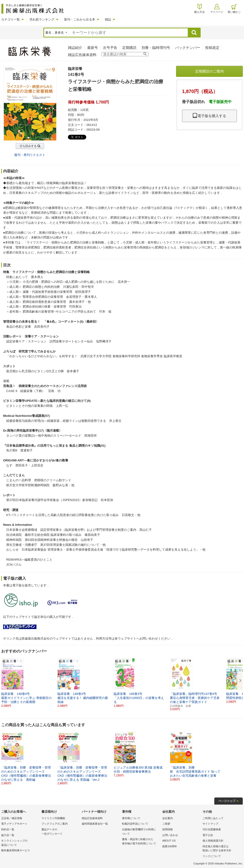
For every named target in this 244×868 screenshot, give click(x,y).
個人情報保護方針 (213, 841)
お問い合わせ (170, 835)
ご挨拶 (166, 824)
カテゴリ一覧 (10, 19)
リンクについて (212, 856)
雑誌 (108, 19)
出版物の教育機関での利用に (141, 832)
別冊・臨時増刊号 (156, 48)
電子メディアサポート (14, 824)
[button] (239, 681)
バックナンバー (188, 48)
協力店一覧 (8, 835)
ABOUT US (169, 841)
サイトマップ (210, 824)
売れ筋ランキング (42, 19)
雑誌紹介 (75, 48)
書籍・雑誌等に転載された (141, 842)
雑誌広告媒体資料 (82, 55)
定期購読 (129, 48)
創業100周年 (170, 846)
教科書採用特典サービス (16, 850)
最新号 (93, 48)
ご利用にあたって (213, 818)
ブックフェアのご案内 (55, 824)
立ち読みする (28, 146)
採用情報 (168, 829)
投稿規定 (212, 48)
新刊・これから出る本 (80, 19)
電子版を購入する (209, 116)
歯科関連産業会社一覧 (95, 824)
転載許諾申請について (135, 824)
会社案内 (168, 818)
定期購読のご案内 (209, 71)
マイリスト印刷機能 (53, 818)
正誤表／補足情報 (12, 818)
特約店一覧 (8, 829)
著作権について (131, 818)
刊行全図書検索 (212, 829)
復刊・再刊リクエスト (30, 155)
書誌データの (60, 832)
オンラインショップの (20, 843)
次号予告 (110, 48)
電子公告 (208, 835)
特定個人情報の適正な (221, 849)
